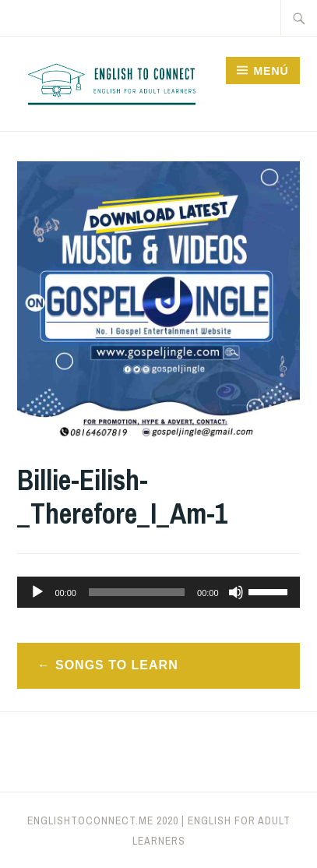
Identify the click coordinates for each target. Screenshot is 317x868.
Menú (271, 71)
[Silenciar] (236, 592)
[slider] (137, 592)
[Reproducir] (37, 592)
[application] (158, 592)
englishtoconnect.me (90, 820)
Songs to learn (117, 665)
